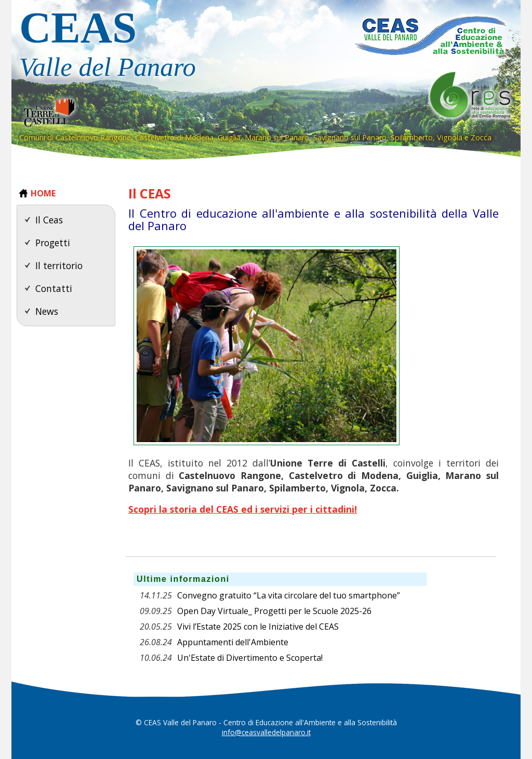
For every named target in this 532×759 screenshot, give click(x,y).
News (47, 311)
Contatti (54, 288)
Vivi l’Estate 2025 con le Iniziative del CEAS (258, 627)
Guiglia (229, 137)
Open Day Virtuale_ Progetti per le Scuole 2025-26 (274, 611)
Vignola (450, 137)
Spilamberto (412, 137)
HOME (43, 193)
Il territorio (59, 265)
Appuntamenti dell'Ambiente (233, 642)
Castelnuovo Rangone (93, 137)
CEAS (175, 46)
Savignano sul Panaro (350, 137)
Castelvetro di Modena (174, 137)
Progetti (53, 243)
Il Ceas (49, 220)
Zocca (481, 137)
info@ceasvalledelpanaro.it (266, 732)
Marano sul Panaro (277, 137)
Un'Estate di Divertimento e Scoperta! (250, 658)
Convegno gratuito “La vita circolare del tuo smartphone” (289, 595)
